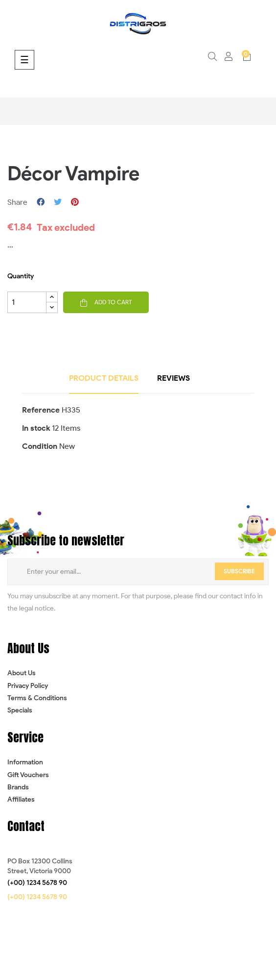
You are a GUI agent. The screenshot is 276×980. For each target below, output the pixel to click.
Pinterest (75, 202)
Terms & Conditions (37, 698)
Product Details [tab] (104, 378)
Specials (20, 710)
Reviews (173, 378)
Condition (40, 446)
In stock (36, 428)
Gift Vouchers (28, 775)
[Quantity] (27, 302)
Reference (41, 410)
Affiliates (21, 799)
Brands (18, 787)
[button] (37, 883)
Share (41, 202)
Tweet (58, 202)
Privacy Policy (28, 686)
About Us (22, 673)
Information (25, 762)
